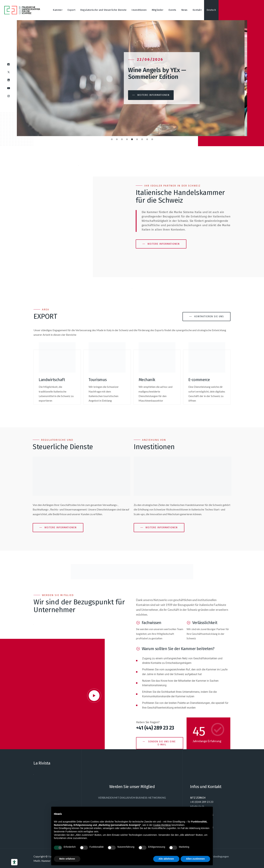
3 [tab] (122, 139)
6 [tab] (137, 139)
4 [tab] (127, 139)
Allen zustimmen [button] (195, 859)
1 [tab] (112, 139)
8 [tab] (147, 139)
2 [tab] (117, 139)
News (184, 10)
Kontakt (197, 10)
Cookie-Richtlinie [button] (162, 825)
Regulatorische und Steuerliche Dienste (103, 10)
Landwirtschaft (52, 380)
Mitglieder (158, 10)
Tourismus (98, 380)
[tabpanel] (132, 78)
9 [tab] (152, 139)
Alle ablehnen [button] (166, 859)
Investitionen (139, 10)
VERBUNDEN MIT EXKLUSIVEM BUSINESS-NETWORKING (132, 798)
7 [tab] (142, 139)
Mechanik (147, 380)
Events (172, 10)
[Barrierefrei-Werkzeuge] (14, 862)
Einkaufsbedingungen (217, 856)
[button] (153, 95)
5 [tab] (132, 139)
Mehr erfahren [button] (67, 859)
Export (71, 10)
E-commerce (199, 380)
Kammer (58, 10)
